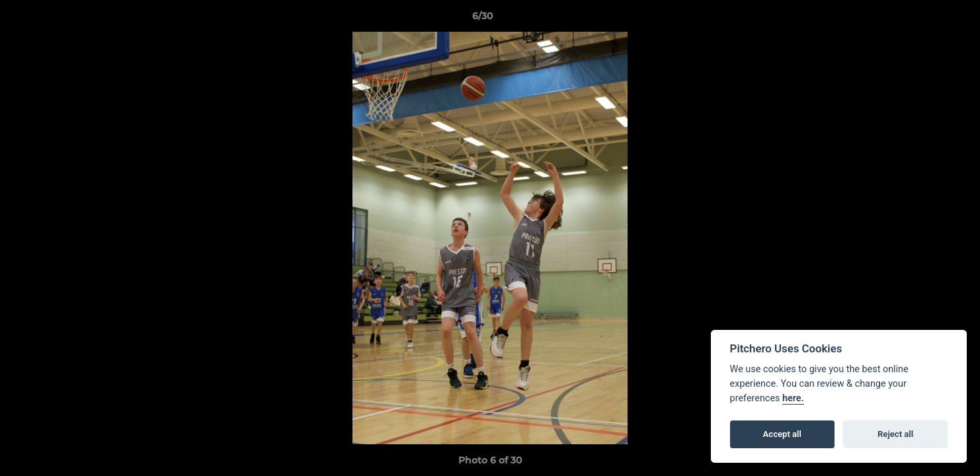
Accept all (782, 434)
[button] (924, 19)
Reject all (895, 434)
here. (793, 398)
